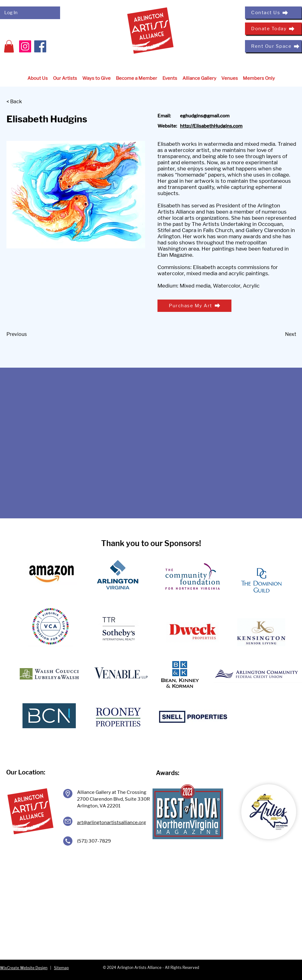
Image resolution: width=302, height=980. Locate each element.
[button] (9, 46)
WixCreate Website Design (24, 968)
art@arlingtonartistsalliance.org (112, 823)
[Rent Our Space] (273, 46)
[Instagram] (25, 46)
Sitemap (61, 968)
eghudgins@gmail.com (205, 116)
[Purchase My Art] (194, 306)
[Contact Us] (273, 13)
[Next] (281, 335)
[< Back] (27, 102)
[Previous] (27, 335)
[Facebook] (40, 46)
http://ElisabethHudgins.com (211, 126)
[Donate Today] (273, 29)
